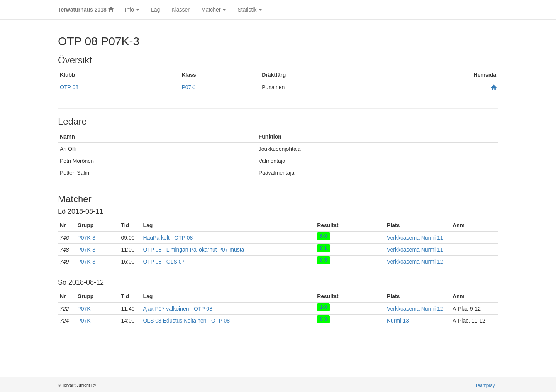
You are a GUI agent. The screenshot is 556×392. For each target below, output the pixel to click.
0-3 (324, 319)
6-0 (324, 236)
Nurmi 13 (398, 321)
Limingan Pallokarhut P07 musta (205, 250)
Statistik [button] (250, 10)
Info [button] (132, 10)
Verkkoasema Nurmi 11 (415, 238)
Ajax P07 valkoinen (166, 309)
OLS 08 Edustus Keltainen (175, 321)
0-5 (324, 260)
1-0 (324, 307)
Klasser (181, 10)
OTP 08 (69, 87)
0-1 (324, 248)
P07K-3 (86, 238)
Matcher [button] (214, 10)
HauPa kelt (156, 238)
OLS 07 (175, 262)
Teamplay (485, 385)
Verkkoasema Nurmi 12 (415, 262)
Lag (155, 10)
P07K (188, 87)
